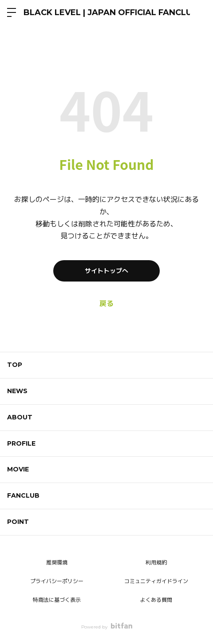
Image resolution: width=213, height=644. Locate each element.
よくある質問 (156, 600)
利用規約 (156, 562)
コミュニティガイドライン (156, 581)
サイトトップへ (106, 271)
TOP (15, 365)
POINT (18, 522)
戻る (106, 304)
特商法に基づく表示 (57, 600)
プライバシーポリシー (57, 581)
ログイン (199, 12)
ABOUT (20, 417)
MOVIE (18, 469)
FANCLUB (23, 495)
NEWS (17, 391)
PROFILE (21, 443)
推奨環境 (57, 562)
